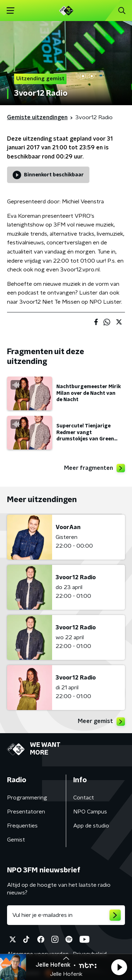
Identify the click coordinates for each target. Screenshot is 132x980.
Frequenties (22, 826)
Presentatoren (26, 812)
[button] (119, 967)
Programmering (27, 798)
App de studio (91, 826)
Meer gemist (101, 722)
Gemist (16, 840)
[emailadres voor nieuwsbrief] (66, 915)
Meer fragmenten (95, 468)
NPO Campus (90, 812)
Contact (84, 798)
